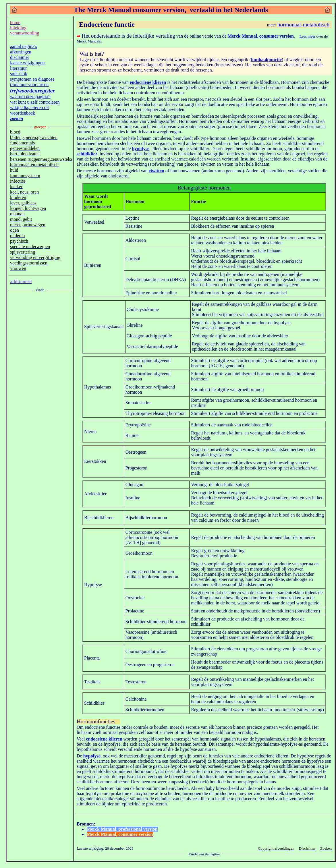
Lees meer (307, 36)
